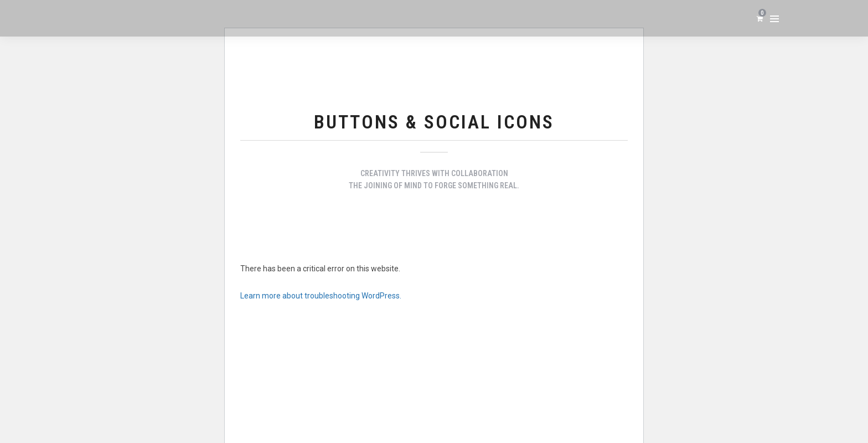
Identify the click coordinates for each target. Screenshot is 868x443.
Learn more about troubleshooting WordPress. (321, 296)
